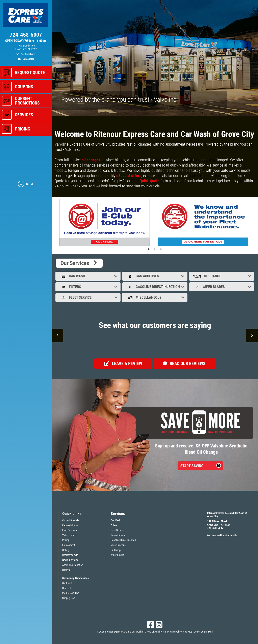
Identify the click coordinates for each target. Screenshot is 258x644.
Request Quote (70, 525)
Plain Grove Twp (71, 593)
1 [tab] (149, 249)
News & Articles (70, 560)
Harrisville (68, 588)
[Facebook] (151, 625)
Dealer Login (200, 632)
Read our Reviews (184, 363)
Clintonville (68, 583)
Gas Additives (155, 276)
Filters (88, 287)
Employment (69, 545)
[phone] (26, 36)
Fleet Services (70, 530)
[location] (26, 50)
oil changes (91, 160)
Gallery (66, 550)
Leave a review (123, 363)
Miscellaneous (155, 297)
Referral (66, 570)
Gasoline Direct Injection (155, 287)
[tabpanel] (106, 223)
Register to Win (70, 555)
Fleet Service (88, 297)
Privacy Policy (174, 632)
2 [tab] (155, 249)
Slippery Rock (69, 598)
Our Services (79, 263)
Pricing (66, 540)
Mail (210, 632)
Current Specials (71, 520)
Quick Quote (149, 181)
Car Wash (88, 276)
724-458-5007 (215, 528)
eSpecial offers (128, 176)
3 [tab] (161, 249)
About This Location (73, 565)
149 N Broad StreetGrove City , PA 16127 (219, 523)
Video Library (69, 535)
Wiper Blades (222, 287)
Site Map (188, 632)
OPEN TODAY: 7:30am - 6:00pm (26, 41)
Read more (62, 191)
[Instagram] (159, 625)
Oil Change (222, 276)
